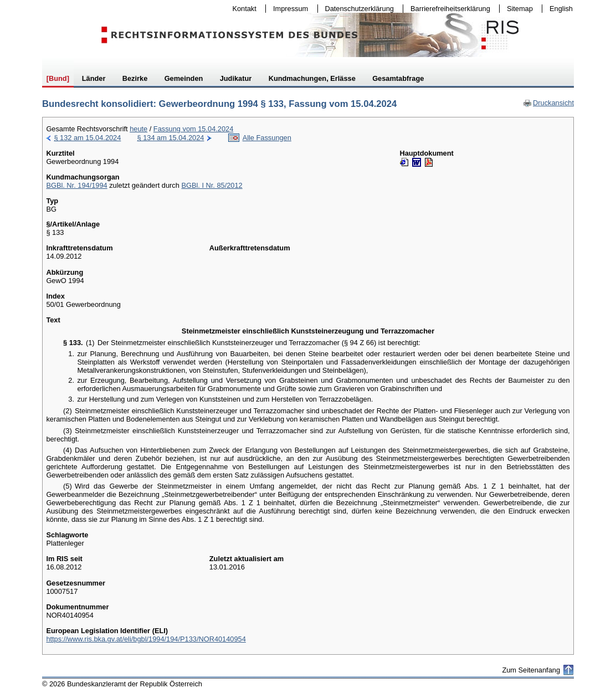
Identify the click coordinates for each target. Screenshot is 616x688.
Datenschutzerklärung (357, 9)
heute (138, 129)
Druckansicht (548, 103)
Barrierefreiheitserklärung (448, 9)
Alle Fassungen (267, 138)
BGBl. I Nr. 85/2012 (212, 185)
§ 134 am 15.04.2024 (171, 138)
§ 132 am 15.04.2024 (87, 138)
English (561, 9)
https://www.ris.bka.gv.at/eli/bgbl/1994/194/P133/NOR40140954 (146, 639)
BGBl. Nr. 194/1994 (76, 185)
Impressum (288, 9)
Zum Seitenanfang (531, 670)
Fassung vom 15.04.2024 (193, 129)
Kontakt (242, 9)
